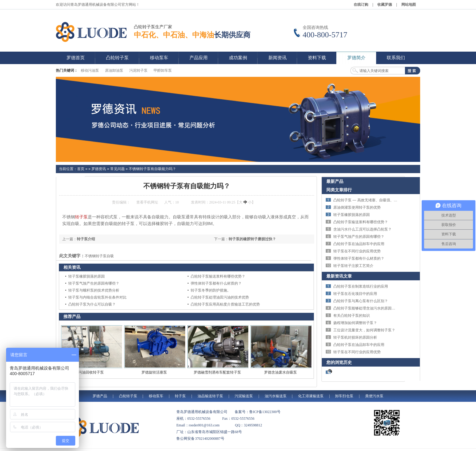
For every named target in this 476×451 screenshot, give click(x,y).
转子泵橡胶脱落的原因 (87, 276)
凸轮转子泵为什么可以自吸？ (92, 304)
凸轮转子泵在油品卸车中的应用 (359, 244)
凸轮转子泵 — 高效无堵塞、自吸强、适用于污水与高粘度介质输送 (387, 200)
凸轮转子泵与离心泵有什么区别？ (361, 301)
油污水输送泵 (276, 396)
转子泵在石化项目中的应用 (355, 294)
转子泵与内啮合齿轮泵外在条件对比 (97, 297)
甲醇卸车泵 (163, 70)
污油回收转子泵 (91, 372)
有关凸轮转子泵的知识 (352, 316)
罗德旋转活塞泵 (154, 372)
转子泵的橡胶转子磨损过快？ (252, 239)
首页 (81, 169)
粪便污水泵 (374, 396)
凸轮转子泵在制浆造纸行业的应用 (361, 286)
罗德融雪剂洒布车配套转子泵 (217, 372)
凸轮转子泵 (128, 396)
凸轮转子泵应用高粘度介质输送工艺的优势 (225, 304)
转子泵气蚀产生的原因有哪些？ (94, 283)
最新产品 (335, 181)
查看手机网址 (147, 202)
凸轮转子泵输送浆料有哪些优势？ (218, 276)
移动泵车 (156, 396)
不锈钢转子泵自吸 (99, 256)
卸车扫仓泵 (344, 396)
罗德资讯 (99, 169)
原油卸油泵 (114, 70)
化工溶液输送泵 (311, 396)
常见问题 (117, 169)
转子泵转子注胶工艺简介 (353, 266)
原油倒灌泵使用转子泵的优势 (357, 207)
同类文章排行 (339, 190)
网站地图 (409, 5)
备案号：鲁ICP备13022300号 (258, 412)
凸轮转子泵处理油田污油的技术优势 (220, 297)
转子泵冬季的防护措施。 (211, 290)
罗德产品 (100, 396)
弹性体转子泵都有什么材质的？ (216, 283)
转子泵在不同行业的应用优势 (357, 251)
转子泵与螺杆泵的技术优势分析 (94, 290)
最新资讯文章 (339, 276)
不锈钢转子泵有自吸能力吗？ (152, 169)
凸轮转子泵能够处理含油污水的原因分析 (366, 308)
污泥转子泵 (138, 70)
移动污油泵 (90, 70)
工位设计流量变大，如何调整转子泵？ (364, 330)
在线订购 (361, 5)
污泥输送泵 (244, 396)
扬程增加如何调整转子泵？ (355, 323)
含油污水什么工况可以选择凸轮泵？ (362, 229)
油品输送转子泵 (210, 396)
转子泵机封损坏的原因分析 (355, 337)
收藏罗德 (385, 5)
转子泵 (81, 217)
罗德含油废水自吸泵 (280, 372)
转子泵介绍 (86, 239)
